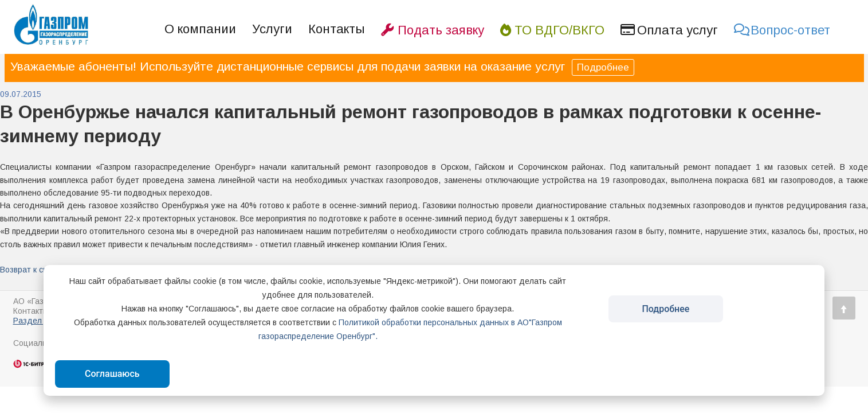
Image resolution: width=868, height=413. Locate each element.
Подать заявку (433, 30)
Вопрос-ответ (782, 30)
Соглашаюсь (112, 374)
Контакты (337, 29)
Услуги (272, 29)
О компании (200, 29)
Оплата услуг (669, 30)
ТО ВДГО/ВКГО (552, 30)
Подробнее (603, 67)
